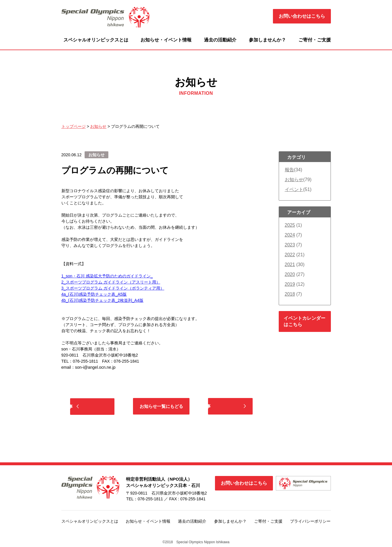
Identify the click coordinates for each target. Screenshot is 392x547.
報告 (289, 170)
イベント (294, 189)
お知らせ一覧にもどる (161, 407)
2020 (290, 274)
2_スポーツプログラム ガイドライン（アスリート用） (111, 282)
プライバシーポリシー (310, 522)
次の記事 (227, 407)
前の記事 (96, 407)
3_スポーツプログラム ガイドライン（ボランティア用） (113, 288)
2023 (290, 245)
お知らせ (294, 180)
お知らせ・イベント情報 (166, 40)
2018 (290, 294)
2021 (290, 265)
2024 (290, 235)
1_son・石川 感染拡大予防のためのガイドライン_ (107, 276)
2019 (290, 284)
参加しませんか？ (267, 40)
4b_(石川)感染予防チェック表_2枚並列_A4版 (102, 300)
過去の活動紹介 (220, 40)
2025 (290, 225)
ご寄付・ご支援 (315, 40)
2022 (290, 255)
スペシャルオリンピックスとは (96, 40)
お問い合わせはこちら (302, 16)
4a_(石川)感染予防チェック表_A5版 (94, 294)
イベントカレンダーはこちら (305, 321)
